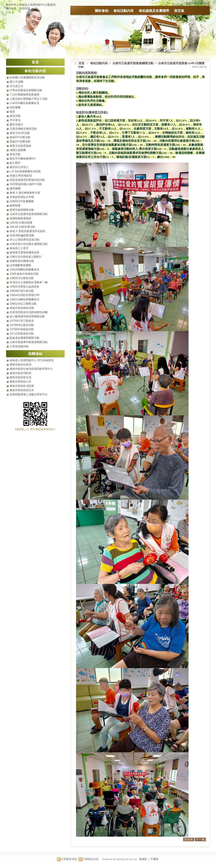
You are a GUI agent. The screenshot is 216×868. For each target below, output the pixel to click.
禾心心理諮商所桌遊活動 (25, 240)
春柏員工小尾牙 (19, 248)
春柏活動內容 (124, 11)
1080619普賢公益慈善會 (24, 287)
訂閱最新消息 (69, 859)
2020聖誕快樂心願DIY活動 (26, 184)
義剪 (12, 112)
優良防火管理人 (19, 167)
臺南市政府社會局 (20, 365)
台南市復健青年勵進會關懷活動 (29, 342)
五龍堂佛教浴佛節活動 (23, 129)
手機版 (155, 859)
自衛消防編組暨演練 (22, 235)
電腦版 (143, 859)
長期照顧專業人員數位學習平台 (29, 394)
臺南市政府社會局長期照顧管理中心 (31, 369)
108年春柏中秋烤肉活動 (24, 274)
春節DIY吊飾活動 (20, 137)
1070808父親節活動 (22, 325)
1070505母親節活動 (22, 329)
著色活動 (15, 154)
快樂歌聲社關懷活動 (22, 261)
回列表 (189, 839)
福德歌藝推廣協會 (20, 218)
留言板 (179, 11)
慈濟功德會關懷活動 (22, 210)
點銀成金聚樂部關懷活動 (25, 338)
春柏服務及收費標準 (154, 11)
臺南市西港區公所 (20, 382)
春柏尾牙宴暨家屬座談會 (25, 252)
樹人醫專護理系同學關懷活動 (27, 317)
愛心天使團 (16, 82)
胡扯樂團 (15, 107)
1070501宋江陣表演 (22, 321)
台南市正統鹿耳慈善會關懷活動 (133, 63)
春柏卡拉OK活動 (20, 133)
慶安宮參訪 (16, 124)
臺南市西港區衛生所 (22, 390)
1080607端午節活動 (22, 291)
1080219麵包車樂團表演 (24, 299)
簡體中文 (205, 3)
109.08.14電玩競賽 (21, 223)
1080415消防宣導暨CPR (25, 295)
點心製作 (15, 163)
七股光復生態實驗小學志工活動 (29, 99)
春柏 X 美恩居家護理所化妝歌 (28, 231)
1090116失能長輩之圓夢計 (26, 257)
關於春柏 (102, 11)
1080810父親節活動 (22, 278)
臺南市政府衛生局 (20, 377)
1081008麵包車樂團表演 (24, 270)
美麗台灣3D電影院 (21, 176)
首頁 (81, 63)
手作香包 (15, 120)
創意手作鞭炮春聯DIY (23, 159)
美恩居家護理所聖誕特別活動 (27, 180)
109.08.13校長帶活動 (22, 227)
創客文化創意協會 (20, 146)
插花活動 (15, 116)
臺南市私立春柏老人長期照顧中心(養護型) (31, 5)
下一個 (200, 839)
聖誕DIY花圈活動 (20, 142)
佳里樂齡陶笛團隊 (20, 265)
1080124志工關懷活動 (23, 304)
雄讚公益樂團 (18, 150)
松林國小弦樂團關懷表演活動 (27, 77)
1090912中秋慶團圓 (22, 201)
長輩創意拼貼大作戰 (22, 197)
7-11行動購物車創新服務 (25, 95)
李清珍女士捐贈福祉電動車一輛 (29, 282)
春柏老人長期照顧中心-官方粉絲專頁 (32, 360)
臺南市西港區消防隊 (22, 386)
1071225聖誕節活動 (22, 334)
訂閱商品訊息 (91, 859)
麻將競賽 (15, 206)
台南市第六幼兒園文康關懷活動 (29, 244)
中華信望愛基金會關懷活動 (26, 90)
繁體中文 (191, 3)
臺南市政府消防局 (20, 373)
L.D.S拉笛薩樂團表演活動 (25, 171)
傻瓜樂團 (15, 188)
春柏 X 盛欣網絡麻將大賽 (25, 193)
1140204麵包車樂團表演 (24, 103)
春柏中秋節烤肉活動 (22, 308)
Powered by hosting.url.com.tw (120, 859)
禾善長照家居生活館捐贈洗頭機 (29, 312)
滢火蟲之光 (16, 86)
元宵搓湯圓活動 (19, 346)
